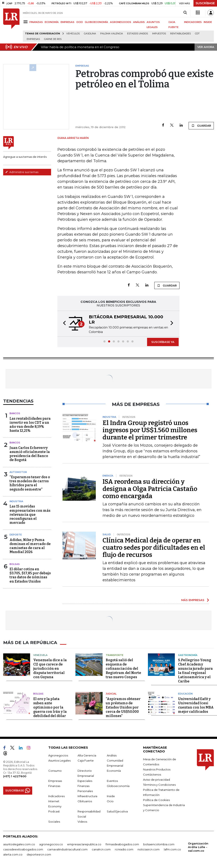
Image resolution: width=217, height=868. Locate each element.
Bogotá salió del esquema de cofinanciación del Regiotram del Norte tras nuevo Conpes (123, 668)
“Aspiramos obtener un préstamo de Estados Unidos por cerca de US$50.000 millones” (123, 707)
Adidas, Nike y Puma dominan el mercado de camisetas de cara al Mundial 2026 (30, 546)
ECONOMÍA (52, 22)
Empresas (33, 39)
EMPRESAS (67, 22)
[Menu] (26, 22)
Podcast (54, 811)
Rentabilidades (180, 34)
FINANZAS (36, 22)
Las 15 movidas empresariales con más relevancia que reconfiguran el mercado (30, 514)
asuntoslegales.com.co (19, 844)
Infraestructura (87, 796)
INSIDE (208, 22)
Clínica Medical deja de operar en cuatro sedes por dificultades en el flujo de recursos (154, 548)
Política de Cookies (156, 800)
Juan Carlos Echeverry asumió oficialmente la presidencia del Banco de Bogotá (30, 454)
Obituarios (85, 801)
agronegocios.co (51, 844)
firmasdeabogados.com (122, 844)
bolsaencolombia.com (159, 844)
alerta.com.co (13, 854)
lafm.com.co (172, 849)
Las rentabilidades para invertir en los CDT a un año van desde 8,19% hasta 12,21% (30, 425)
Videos (82, 821)
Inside (111, 796)
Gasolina (90, 34)
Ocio (110, 801)
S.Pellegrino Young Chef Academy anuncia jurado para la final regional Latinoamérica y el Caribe (195, 670)
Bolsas (15, 564)
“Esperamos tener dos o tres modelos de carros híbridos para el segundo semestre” (30, 483)
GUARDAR (201, 126)
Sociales (54, 821)
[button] (63, 324)
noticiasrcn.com (149, 849)
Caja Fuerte (86, 760)
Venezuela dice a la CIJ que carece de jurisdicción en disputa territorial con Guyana (50, 668)
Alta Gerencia (87, 755)
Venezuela (40, 655)
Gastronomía (188, 655)
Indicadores (56, 796)
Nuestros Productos (157, 769)
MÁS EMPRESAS (193, 600)
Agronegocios (58, 755)
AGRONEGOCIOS (121, 22)
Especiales (85, 781)
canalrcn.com (101, 849)
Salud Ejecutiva (117, 811)
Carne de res (53, 39)
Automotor (18, 472)
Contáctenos (152, 774)
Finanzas (54, 786)
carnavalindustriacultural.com (67, 849)
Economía (114, 770)
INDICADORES (193, 22)
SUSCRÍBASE (205, 3)
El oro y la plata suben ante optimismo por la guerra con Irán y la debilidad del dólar (50, 707)
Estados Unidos (138, 34)
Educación (185, 693)
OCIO (80, 22)
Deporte (16, 535)
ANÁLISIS (139, 22)
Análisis (112, 755)
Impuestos (159, 34)
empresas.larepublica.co (84, 844)
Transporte (115, 655)
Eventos (112, 781)
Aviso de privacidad (156, 779)
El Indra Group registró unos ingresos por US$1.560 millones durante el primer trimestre (150, 430)
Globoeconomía (118, 786)
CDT (197, 34)
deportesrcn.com (39, 854)
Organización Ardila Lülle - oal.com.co (198, 847)
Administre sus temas (22, 172)
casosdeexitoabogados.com (23, 849)
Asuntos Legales (59, 760)
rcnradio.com (124, 849)
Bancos (15, 413)
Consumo (55, 770)
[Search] (185, 13)
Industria (16, 501)
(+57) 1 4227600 (15, 776)
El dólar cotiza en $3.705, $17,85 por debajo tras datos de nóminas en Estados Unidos (30, 575)
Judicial (111, 693)
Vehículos (73, 34)
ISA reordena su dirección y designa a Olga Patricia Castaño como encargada (150, 489)
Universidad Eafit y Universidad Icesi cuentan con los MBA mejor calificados (196, 705)
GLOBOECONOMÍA (96, 22)
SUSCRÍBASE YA (163, 342)
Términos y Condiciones (159, 784)
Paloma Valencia (112, 34)
